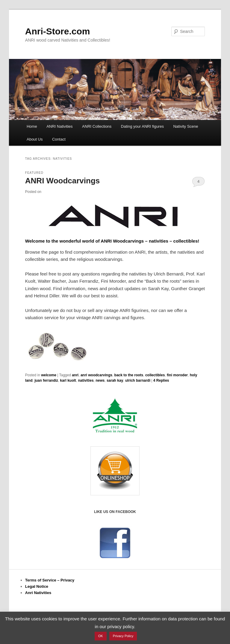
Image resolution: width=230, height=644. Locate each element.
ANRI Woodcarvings (62, 181)
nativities (86, 380)
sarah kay (115, 380)
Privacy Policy (123, 636)
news (100, 380)
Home (32, 126)
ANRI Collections (97, 126)
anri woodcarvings (96, 375)
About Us (35, 139)
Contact (59, 139)
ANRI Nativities (59, 126)
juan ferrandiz (46, 380)
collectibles (155, 375)
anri (75, 375)
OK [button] (101, 636)
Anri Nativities (38, 593)
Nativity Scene (186, 126)
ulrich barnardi (138, 380)
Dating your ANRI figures (142, 126)
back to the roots (129, 375)
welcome (49, 375)
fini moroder (177, 375)
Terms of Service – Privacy (50, 580)
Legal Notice (37, 586)
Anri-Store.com (58, 31)
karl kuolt (68, 380)
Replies (161, 380)
